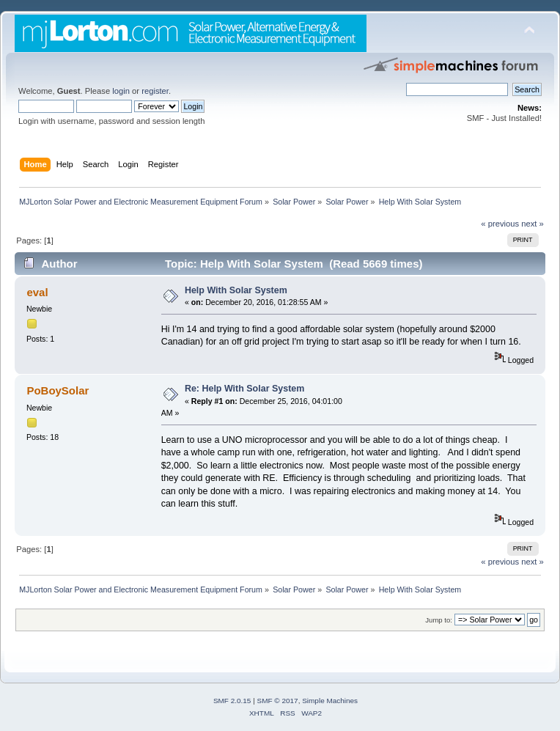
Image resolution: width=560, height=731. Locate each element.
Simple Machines (330, 701)
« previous (500, 224)
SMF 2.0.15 (232, 701)
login (121, 91)
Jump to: (439, 620)
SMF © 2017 (278, 701)
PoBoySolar (58, 390)
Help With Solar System (236, 290)
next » (533, 224)
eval (37, 292)
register (155, 91)
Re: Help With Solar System (244, 389)
